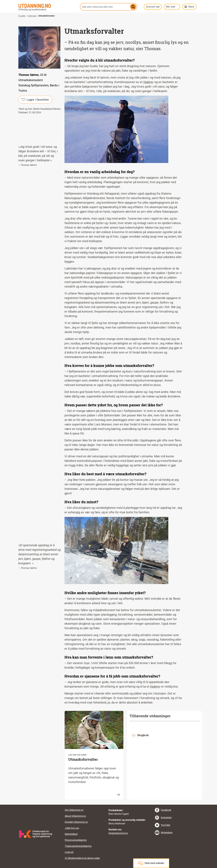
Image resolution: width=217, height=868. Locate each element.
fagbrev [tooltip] (148, 82)
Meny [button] (191, 7)
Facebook (166, 810)
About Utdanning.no (75, 816)
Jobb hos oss (72, 828)
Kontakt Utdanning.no (76, 822)
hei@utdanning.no (118, 833)
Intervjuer (32, 16)
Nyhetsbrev (167, 833)
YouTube (165, 825)
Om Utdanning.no (74, 810)
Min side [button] (171, 7)
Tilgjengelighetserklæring (78, 846)
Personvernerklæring (76, 840)
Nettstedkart (71, 834)
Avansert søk (153, 7)
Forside (22, 16)
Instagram (166, 818)
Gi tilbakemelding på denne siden (82, 858)
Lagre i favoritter (35, 100)
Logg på (69, 852)
